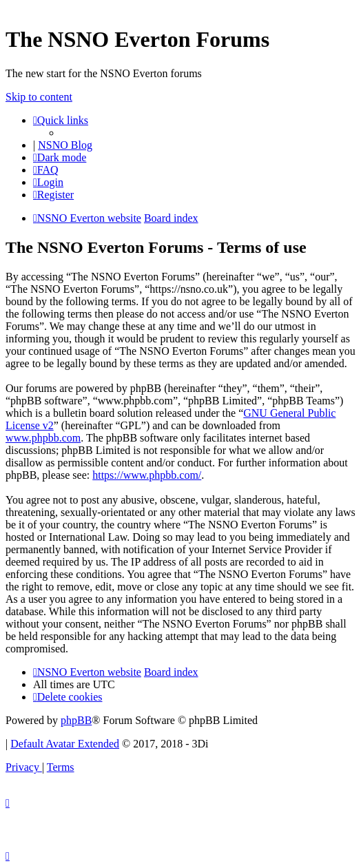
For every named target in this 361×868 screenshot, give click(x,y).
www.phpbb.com (43, 438)
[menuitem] (46, 170)
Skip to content (39, 97)
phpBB (76, 720)
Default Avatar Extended (65, 744)
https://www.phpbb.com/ (147, 475)
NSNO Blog (65, 145)
